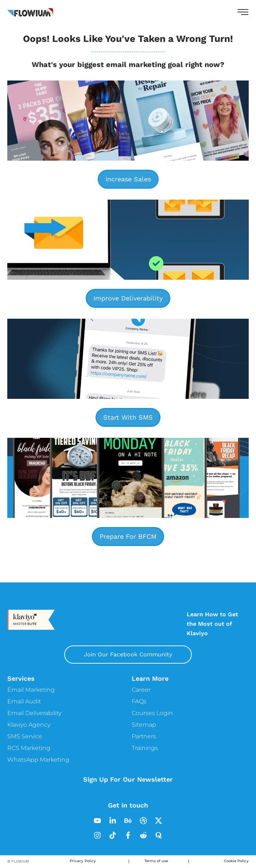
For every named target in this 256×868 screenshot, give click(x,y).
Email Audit (24, 701)
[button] (243, 12)
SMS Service (25, 736)
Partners (144, 736)
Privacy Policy (83, 861)
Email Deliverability (34, 713)
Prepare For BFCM (128, 536)
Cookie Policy (236, 861)
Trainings (145, 748)
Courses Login (152, 713)
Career (141, 690)
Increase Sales (128, 179)
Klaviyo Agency (29, 725)
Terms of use (156, 861)
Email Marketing (31, 690)
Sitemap (144, 725)
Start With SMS (128, 417)
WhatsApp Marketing (38, 760)
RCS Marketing (29, 748)
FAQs (139, 701)
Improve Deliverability (128, 298)
